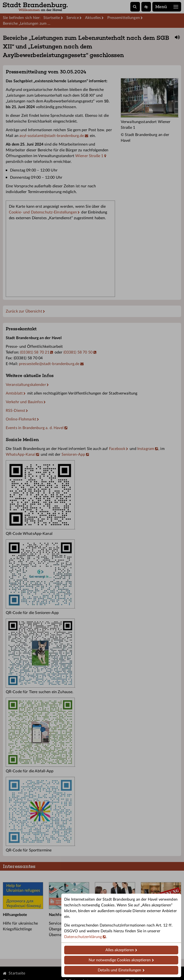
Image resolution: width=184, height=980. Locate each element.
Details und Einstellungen (119, 970)
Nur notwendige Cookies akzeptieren (120, 960)
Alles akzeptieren (120, 950)
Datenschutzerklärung (83, 937)
